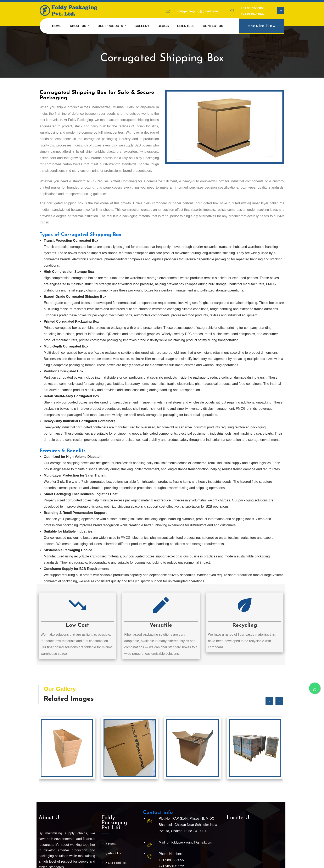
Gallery (142, 26)
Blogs (163, 26)
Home (57, 26)
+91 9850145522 (253, 14)
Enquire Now (262, 26)
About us (78, 26)
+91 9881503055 (253, 8)
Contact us (213, 26)
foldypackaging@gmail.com (197, 11)
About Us (113, 853)
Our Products (110, 26)
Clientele (186, 26)
